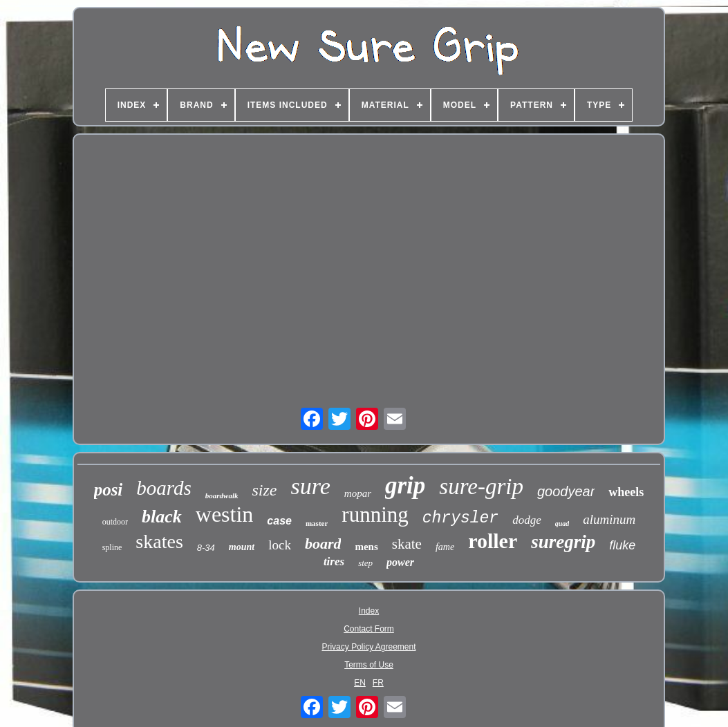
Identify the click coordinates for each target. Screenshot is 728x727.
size (265, 490)
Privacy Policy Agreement (368, 647)
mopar (358, 493)
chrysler (460, 518)
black (162, 517)
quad (562, 523)
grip (405, 485)
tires (334, 561)
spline (112, 547)
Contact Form (369, 629)
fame (445, 547)
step (365, 563)
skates (159, 541)
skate (407, 544)
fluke (622, 545)
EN (360, 683)
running (375, 514)
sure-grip (481, 487)
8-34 (206, 548)
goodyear (566, 491)
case (279, 521)
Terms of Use (369, 665)
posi (109, 490)
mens (366, 547)
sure (311, 486)
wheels (626, 492)
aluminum (609, 519)
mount (242, 547)
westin (225, 514)
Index (369, 611)
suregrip (563, 542)
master (317, 523)
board (323, 544)
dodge (527, 520)
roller (493, 541)
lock (280, 545)
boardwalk (222, 495)
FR (378, 683)
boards (164, 488)
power (400, 562)
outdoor (115, 522)
